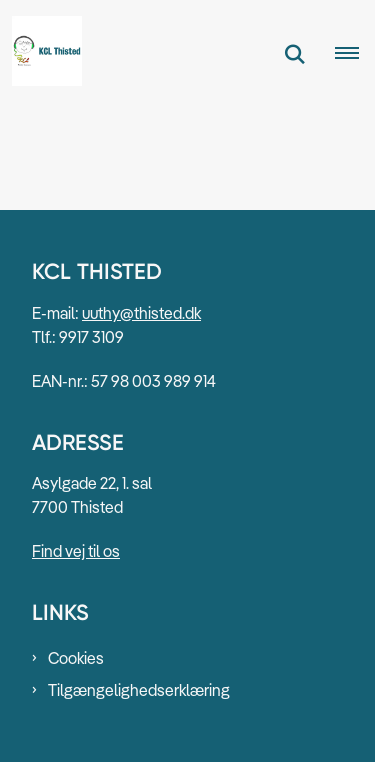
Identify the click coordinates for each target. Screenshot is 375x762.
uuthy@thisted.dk (141, 313)
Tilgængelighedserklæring (139, 690)
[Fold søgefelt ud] (295, 54)
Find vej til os (76, 551)
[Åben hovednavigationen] (355, 54)
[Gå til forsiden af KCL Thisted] (41, 54)
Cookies (76, 658)
